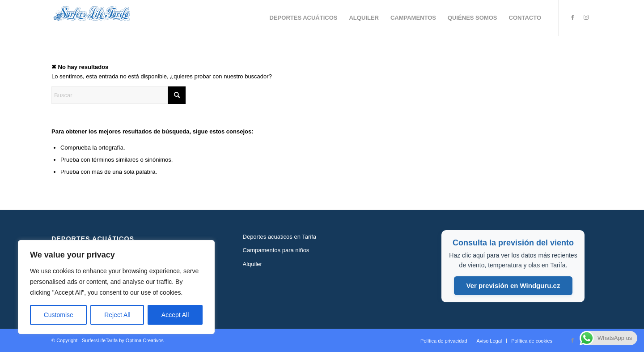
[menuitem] (304, 18)
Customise (59, 315)
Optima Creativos (145, 340)
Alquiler (252, 264)
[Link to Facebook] (572, 17)
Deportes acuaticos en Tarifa (280, 237)
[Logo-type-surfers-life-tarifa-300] (92, 18)
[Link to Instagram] (586, 17)
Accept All (175, 315)
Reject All (117, 315)
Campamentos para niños (276, 250)
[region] (116, 287)
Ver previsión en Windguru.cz (513, 285)
